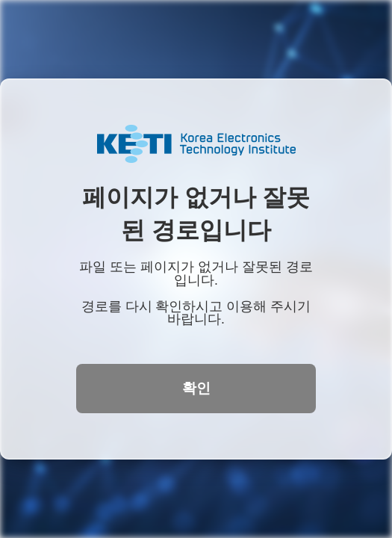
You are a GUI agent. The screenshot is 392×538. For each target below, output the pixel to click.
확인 (196, 388)
